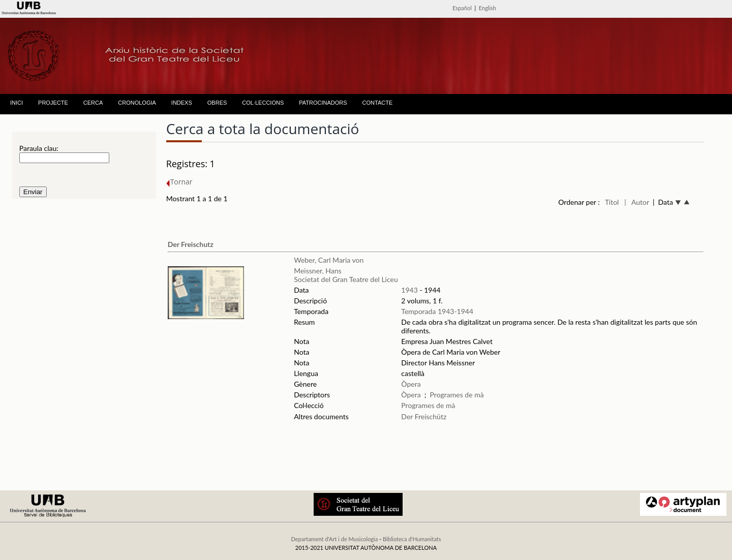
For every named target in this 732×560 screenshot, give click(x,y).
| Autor (637, 202)
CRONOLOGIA (137, 103)
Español (462, 8)
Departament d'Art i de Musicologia (334, 539)
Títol (612, 202)
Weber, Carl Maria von (329, 260)
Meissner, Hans (317, 271)
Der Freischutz (191, 244)
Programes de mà (457, 395)
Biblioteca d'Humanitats (412, 539)
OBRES (217, 103)
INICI (17, 103)
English (487, 8)
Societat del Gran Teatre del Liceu (346, 279)
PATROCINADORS (323, 103)
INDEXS (182, 103)
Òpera (411, 384)
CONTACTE (378, 103)
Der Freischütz (424, 416)
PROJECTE (53, 103)
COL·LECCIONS (263, 103)
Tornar (179, 182)
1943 (409, 290)
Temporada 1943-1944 (437, 311)
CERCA (93, 103)
